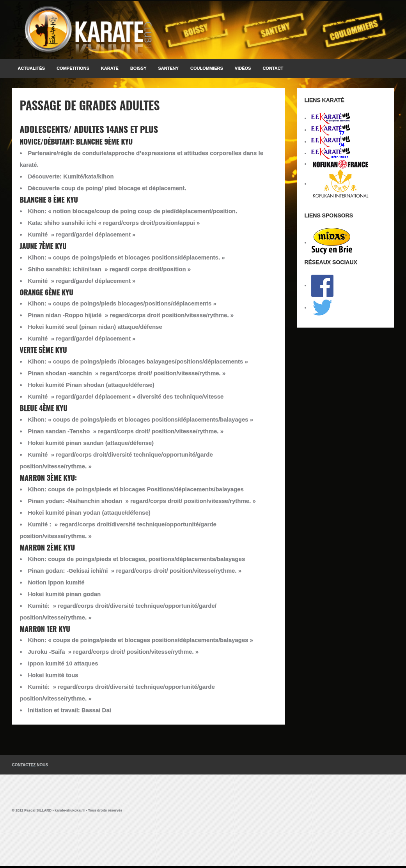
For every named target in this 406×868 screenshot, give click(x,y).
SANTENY (169, 68)
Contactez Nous (30, 765)
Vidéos (243, 68)
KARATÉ (110, 68)
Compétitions (73, 68)
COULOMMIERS (207, 68)
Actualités (32, 68)
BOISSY (138, 68)
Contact (273, 68)
